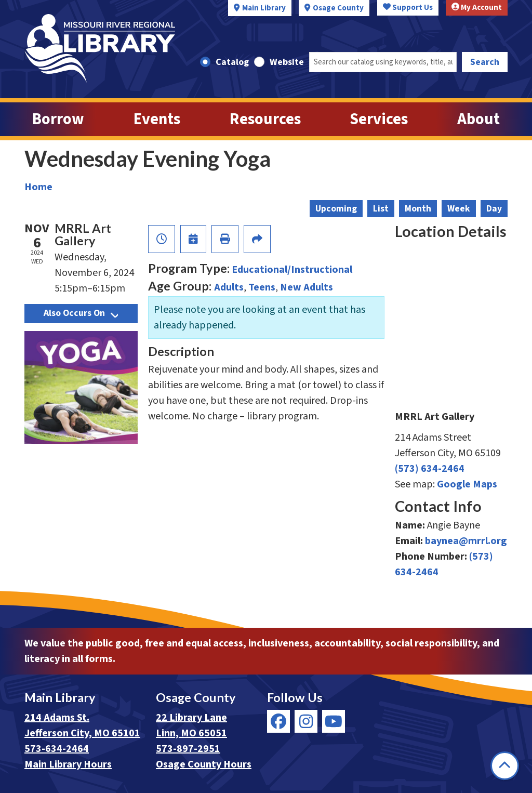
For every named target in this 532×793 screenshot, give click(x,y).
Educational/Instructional (292, 270)
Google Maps (467, 484)
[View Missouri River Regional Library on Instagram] (306, 721)
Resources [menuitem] (265, 119)
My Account (477, 8)
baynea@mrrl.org (466, 541)
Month (418, 209)
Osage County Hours (204, 764)
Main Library (264, 8)
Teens (262, 287)
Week (459, 209)
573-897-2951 (188, 749)
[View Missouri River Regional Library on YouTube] (334, 721)
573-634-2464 (57, 749)
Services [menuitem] (379, 119)
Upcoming (336, 209)
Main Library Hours (68, 764)
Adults (229, 287)
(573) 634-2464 (430, 469)
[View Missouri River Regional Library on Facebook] (278, 721)
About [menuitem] (478, 119)
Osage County (338, 8)
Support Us (408, 8)
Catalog (232, 62)
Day (494, 209)
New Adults (307, 287)
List (381, 209)
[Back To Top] (505, 766)
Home (38, 187)
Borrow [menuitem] (58, 119)
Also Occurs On (81, 313)
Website (287, 62)
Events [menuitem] (157, 119)
